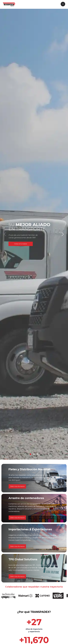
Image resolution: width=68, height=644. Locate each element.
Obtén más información (17, 542)
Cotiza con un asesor (21, 244)
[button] (30, 454)
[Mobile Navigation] (63, 4)
